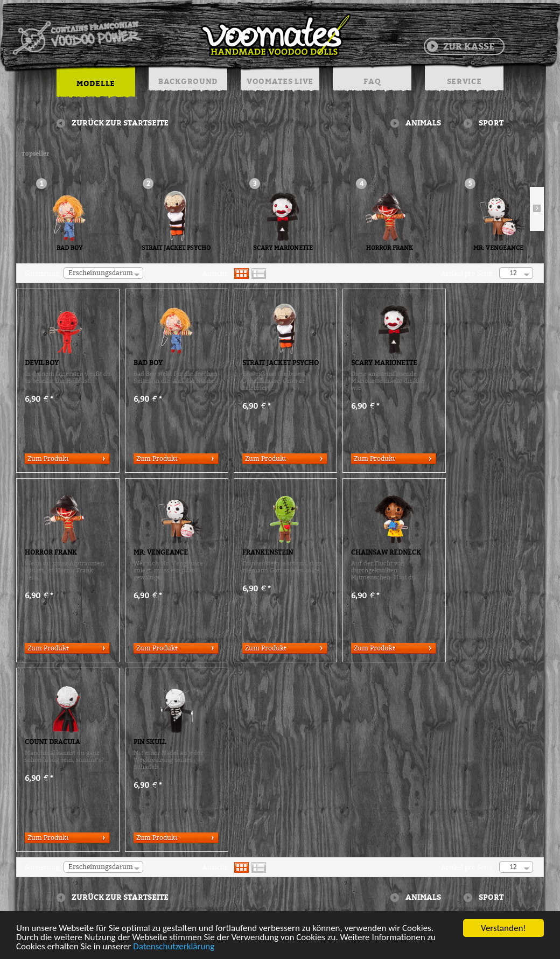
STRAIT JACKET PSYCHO (176, 248)
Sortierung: (43, 274)
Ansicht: (216, 274)
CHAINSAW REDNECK (386, 552)
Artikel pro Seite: (467, 274)
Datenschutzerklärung (174, 947)
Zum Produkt (48, 459)
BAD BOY (69, 248)
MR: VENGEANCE (498, 248)
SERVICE (464, 81)
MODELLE (96, 83)
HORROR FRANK (390, 248)
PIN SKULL (150, 742)
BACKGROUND (188, 81)
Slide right (537, 209)
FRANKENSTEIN (268, 552)
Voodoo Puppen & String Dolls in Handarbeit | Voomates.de (181, 35)
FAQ (372, 81)
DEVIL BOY (42, 363)
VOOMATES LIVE (280, 81)
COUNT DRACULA (52, 742)
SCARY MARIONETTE (283, 248)
